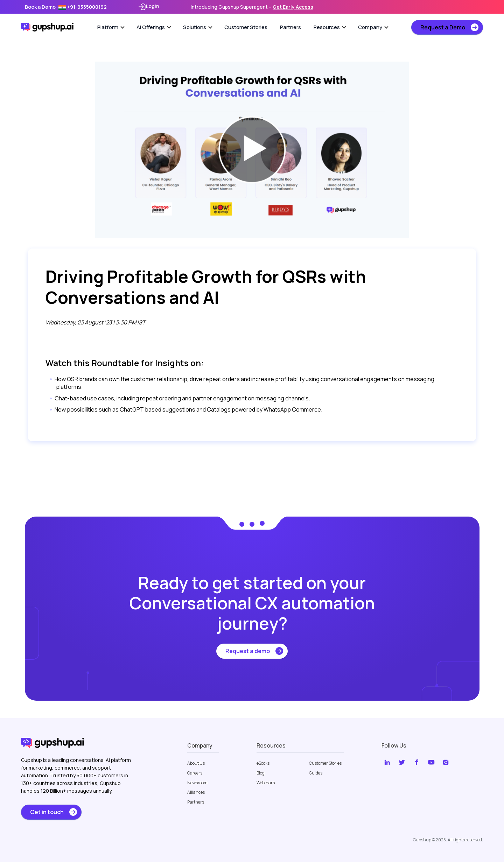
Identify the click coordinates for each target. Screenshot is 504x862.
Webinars (266, 783)
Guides (316, 773)
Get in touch (47, 812)
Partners (290, 27)
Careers (195, 773)
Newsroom (197, 783)
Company (373, 27)
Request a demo (248, 651)
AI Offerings (154, 27)
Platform (111, 27)
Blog (261, 773)
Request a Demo (443, 27)
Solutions (198, 27)
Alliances (196, 792)
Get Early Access (293, 7)
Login (149, 7)
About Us (196, 763)
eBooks (263, 763)
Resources (330, 27)
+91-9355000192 (83, 7)
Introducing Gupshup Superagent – (252, 7)
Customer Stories (246, 27)
